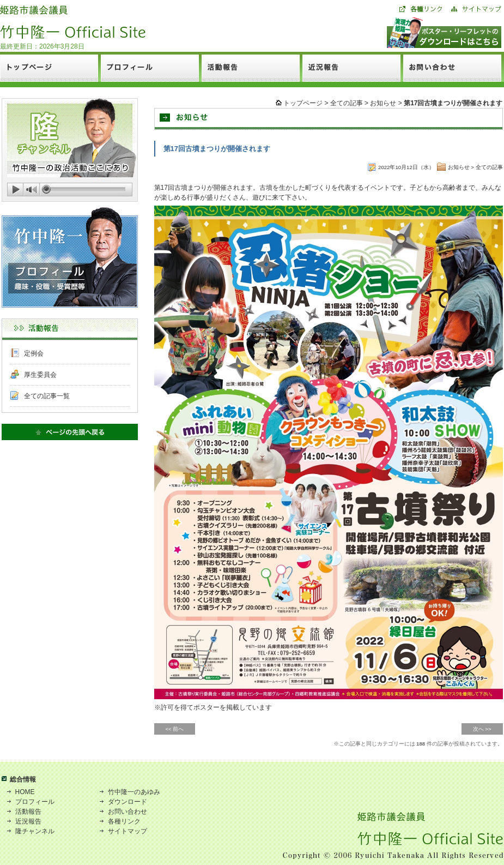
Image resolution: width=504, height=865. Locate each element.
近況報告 (28, 821)
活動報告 (28, 812)
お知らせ (383, 103)
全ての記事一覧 (47, 396)
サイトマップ (127, 831)
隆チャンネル (35, 831)
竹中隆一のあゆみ (134, 792)
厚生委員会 (40, 375)
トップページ (303, 103)
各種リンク (124, 821)
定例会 (34, 353)
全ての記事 (347, 103)
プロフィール (35, 802)
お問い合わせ (127, 812)
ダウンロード (127, 802)
